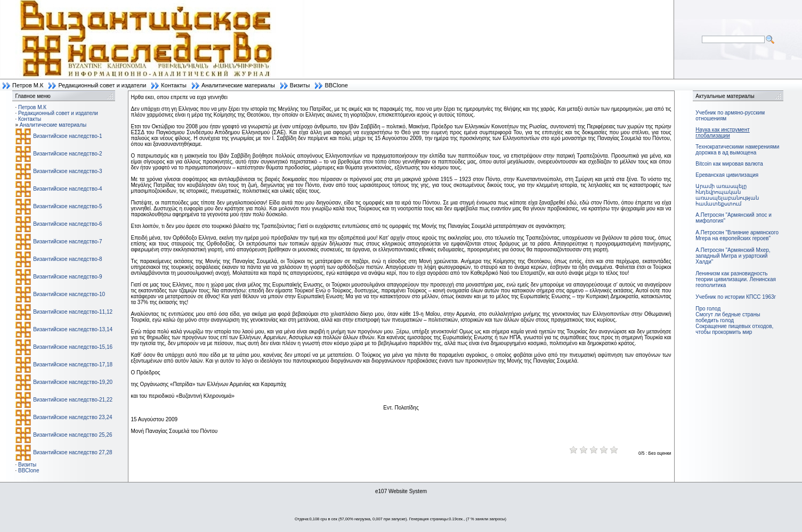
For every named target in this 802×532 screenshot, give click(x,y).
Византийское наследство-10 (69, 294)
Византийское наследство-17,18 (73, 365)
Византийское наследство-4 (67, 189)
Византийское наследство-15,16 (73, 347)
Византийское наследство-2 (67, 154)
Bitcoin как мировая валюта (729, 164)
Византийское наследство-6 (67, 224)
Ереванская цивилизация (727, 175)
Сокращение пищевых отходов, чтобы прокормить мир (734, 329)
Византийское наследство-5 (67, 206)
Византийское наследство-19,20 (73, 382)
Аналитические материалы (238, 85)
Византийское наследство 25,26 (72, 435)
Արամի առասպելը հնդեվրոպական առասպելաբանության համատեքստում (727, 195)
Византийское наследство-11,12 (73, 312)
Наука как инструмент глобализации (722, 133)
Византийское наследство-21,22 (73, 400)
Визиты (300, 85)
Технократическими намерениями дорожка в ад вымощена (737, 150)
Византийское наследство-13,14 (73, 329)
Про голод (708, 309)
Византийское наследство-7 (67, 242)
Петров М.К (28, 85)
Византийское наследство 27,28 (72, 452)
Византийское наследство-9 (67, 277)
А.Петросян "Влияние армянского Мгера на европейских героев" (737, 235)
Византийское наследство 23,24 (72, 417)
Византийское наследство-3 (67, 171)
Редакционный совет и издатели (102, 85)
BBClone (336, 85)
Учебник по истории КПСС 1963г (736, 297)
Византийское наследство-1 (67, 136)
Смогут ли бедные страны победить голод (728, 317)
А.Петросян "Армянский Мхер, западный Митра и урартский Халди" (733, 256)
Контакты (174, 85)
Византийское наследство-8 (67, 259)
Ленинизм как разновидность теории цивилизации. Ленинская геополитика (736, 279)
